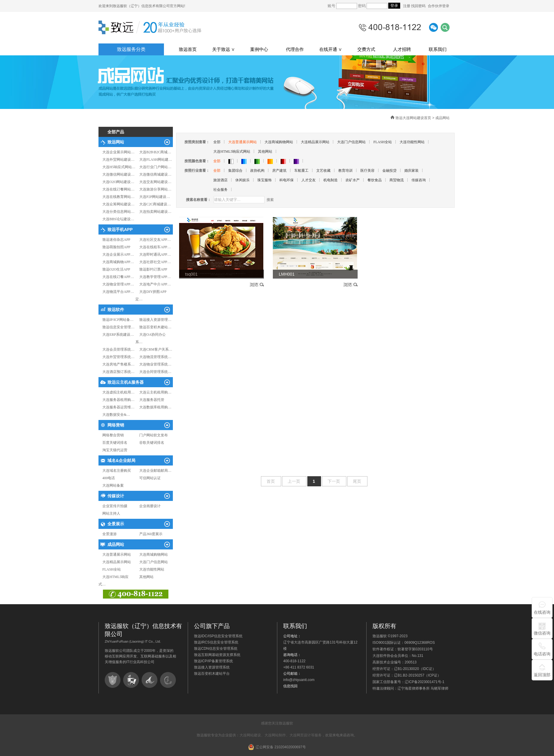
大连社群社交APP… (155, 262)
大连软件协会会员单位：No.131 (398, 656)
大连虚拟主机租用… (118, 392)
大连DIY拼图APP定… (151, 295)
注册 (407, 6)
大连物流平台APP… (118, 292)
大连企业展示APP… (118, 254)
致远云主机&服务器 (126, 382)
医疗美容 (367, 171)
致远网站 (116, 142)
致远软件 (116, 310)
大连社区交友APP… (155, 240)
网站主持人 (111, 513)
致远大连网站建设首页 (413, 118)
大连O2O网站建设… (118, 182)
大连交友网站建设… (155, 182)
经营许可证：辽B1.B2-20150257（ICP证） (407, 675)
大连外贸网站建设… (118, 160)
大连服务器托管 (152, 400)
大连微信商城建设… (155, 174)
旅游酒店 (220, 180)
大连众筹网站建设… (118, 204)
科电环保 (287, 180)
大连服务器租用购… (118, 400)
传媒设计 (116, 496)
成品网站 (116, 544)
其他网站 (146, 577)
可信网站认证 (150, 478)
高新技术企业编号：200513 (395, 662)
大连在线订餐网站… (118, 189)
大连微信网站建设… (118, 174)
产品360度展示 (151, 534)
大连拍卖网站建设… (155, 212)
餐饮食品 (375, 180)
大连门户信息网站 (154, 562)
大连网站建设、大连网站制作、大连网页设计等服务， (282, 735)
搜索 (270, 200)
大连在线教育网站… (118, 197)
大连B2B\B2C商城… (155, 152)
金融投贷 (389, 171)
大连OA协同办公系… (151, 338)
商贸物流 (397, 180)
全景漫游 (109, 534)
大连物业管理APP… (118, 284)
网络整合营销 (113, 435)
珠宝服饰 (265, 180)
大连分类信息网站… (118, 212)
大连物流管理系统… (155, 357)
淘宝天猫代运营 (115, 450)
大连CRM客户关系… (156, 349)
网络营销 (116, 425)
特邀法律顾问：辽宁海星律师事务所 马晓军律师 (410, 688)
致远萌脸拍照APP (116, 247)
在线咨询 (542, 612)
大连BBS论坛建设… (118, 219)
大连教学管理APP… (155, 277)
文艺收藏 (323, 171)
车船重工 (301, 171)
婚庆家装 (411, 171)
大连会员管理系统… (118, 349)
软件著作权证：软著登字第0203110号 (403, 649)
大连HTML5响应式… (114, 581)
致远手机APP (120, 229)
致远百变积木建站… (155, 327)
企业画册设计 (150, 506)
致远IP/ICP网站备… (118, 320)
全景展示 (116, 524)
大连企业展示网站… (118, 152)
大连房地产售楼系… (118, 364)
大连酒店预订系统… (118, 372)
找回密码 (418, 6)
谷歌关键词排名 (152, 443)
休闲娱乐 (242, 180)
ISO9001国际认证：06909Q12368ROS (404, 643)
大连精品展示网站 (117, 562)
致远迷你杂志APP (116, 240)
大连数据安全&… (116, 415)
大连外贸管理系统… (118, 357)
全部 (217, 142)
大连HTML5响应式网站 (232, 151)
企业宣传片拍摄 (115, 506)
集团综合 (235, 171)
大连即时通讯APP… (155, 254)
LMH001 (287, 274)
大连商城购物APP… (118, 262)
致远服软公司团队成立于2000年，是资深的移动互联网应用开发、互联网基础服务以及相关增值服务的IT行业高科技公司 (140, 656)
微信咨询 (542, 633)
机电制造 (331, 180)
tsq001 (191, 274)
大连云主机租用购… (155, 392)
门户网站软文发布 (154, 435)
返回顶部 (542, 675)
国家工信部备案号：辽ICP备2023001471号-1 (408, 682)
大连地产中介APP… (155, 284)
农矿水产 (353, 180)
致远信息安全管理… (118, 327)
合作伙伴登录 (439, 6)
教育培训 (345, 171)
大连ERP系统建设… (118, 335)
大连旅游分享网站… (155, 189)
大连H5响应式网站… (119, 167)
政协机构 (257, 171)
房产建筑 (279, 171)
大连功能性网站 (152, 569)
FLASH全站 (112, 569)
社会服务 (220, 190)
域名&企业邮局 (121, 460)
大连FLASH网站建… (156, 160)
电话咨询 (542, 654)
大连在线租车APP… (155, 247)
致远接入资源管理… (155, 320)
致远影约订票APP (153, 269)
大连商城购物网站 (154, 554)
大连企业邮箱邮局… (155, 471)
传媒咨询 (419, 180)
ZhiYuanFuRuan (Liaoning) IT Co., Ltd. (133, 641)
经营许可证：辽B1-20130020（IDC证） (404, 669)
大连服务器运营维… (118, 407)
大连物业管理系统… (155, 364)
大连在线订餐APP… (118, 277)
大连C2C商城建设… (155, 204)
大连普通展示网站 (117, 554)
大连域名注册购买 (117, 471)
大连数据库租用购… (155, 407)
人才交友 (309, 180)
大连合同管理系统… (155, 372)
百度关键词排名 (115, 443)
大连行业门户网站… (155, 167)
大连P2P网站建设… (155, 197)
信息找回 (290, 686)
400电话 (109, 478)
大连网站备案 (113, 485)
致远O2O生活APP (116, 269)
